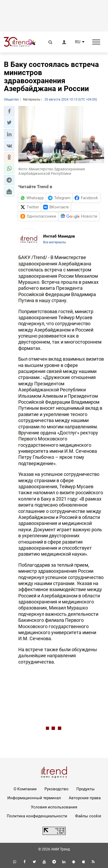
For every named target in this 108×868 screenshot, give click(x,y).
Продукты (86, 789)
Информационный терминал (34, 798)
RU (78, 42)
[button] (9, 111)
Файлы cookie (88, 816)
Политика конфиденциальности (37, 816)
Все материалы (55, 242)
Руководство (56, 789)
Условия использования (54, 807)
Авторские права (85, 798)
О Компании (25, 789)
